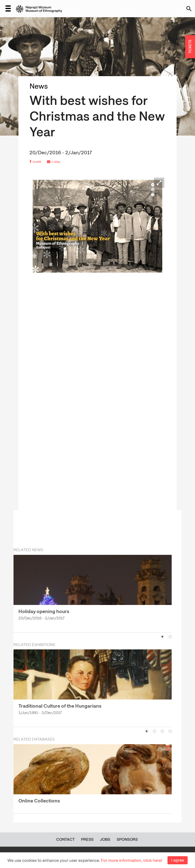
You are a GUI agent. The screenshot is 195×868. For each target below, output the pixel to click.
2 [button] (170, 637)
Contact (65, 839)
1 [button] (162, 637)
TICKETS (190, 47)
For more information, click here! (132, 860)
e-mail (54, 162)
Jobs (105, 839)
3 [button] (162, 731)
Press (87, 839)
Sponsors (127, 839)
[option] (93, 590)
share (35, 162)
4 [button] (170, 731)
